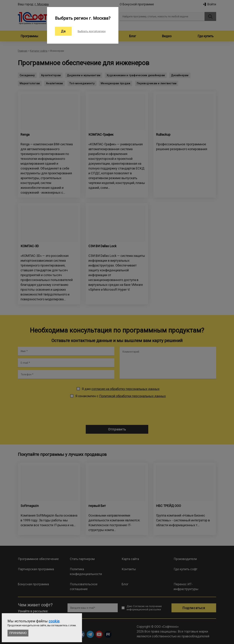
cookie (54, 621)
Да (63, 31)
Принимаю (18, 633)
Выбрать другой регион (92, 31)
